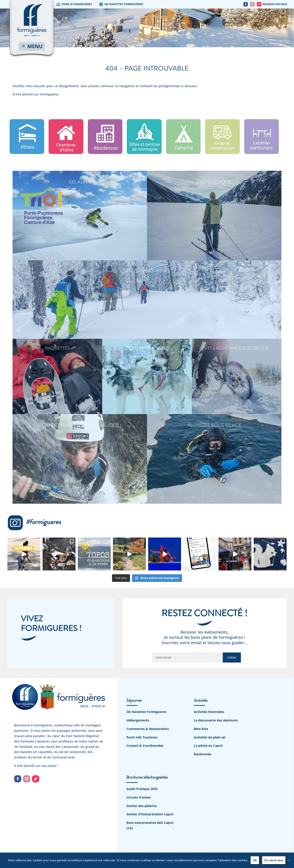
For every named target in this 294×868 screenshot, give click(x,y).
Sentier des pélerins (142, 806)
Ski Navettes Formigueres (146, 712)
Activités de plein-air (210, 737)
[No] (288, 860)
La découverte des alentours (216, 720)
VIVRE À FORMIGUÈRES (74, 4)
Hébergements (138, 720)
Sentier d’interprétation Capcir (150, 814)
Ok (255, 860)
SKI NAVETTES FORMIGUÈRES (121, 4)
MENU (35, 46)
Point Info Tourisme (142, 737)
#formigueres (34, 522)
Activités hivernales (209, 712)
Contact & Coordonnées (145, 746)
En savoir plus (274, 860)
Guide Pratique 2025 (142, 789)
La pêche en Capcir (208, 746)
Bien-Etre (201, 729)
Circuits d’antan (138, 797)
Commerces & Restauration (148, 729)
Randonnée (203, 754)
